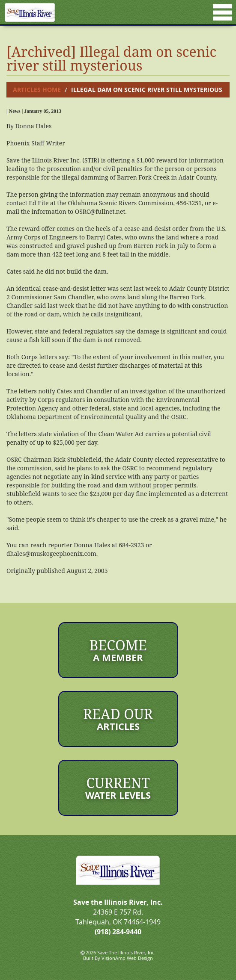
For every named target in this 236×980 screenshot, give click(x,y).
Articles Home (37, 90)
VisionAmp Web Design (127, 958)
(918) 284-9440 (118, 932)
